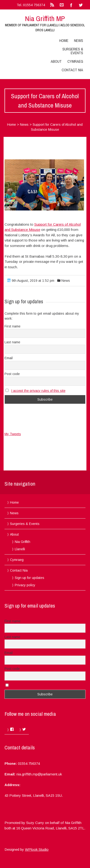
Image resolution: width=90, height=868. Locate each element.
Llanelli (20, 549)
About (56, 61)
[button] (44, 185)
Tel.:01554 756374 (31, 5)
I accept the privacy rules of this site (38, 391)
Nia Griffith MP (45, 18)
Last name (12, 342)
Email (9, 358)
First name (12, 326)
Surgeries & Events (73, 51)
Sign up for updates (30, 578)
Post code (12, 374)
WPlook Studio (37, 849)
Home (64, 40)
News (79, 40)
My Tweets (13, 434)
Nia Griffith (22, 542)
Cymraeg (75, 61)
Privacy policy (25, 585)
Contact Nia (72, 70)
